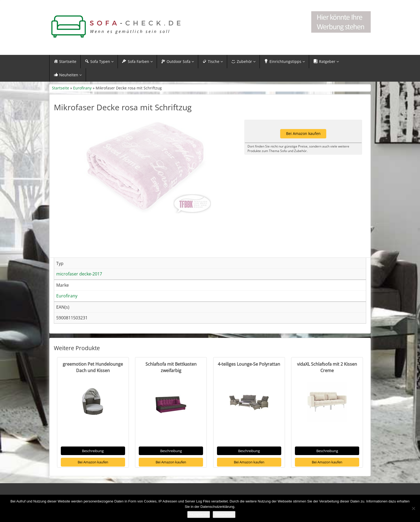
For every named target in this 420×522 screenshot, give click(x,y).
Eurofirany (82, 88)
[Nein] (413, 508)
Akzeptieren (199, 514)
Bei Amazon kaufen (93, 475)
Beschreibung (93, 464)
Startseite (61, 88)
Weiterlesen (224, 514)
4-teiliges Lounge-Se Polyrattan (249, 377)
